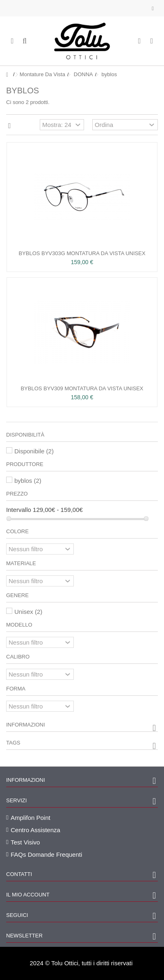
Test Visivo (25, 842)
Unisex (28, 612)
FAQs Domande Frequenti (46, 854)
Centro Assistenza (35, 830)
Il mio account (28, 895)
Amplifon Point (31, 818)
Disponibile (34, 451)
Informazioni (26, 725)
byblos (28, 481)
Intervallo (19, 510)
